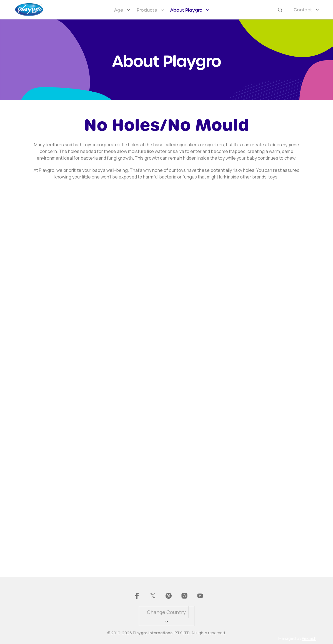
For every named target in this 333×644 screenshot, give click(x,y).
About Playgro (186, 10)
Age (119, 10)
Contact (303, 10)
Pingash (309, 638)
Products (147, 10)
